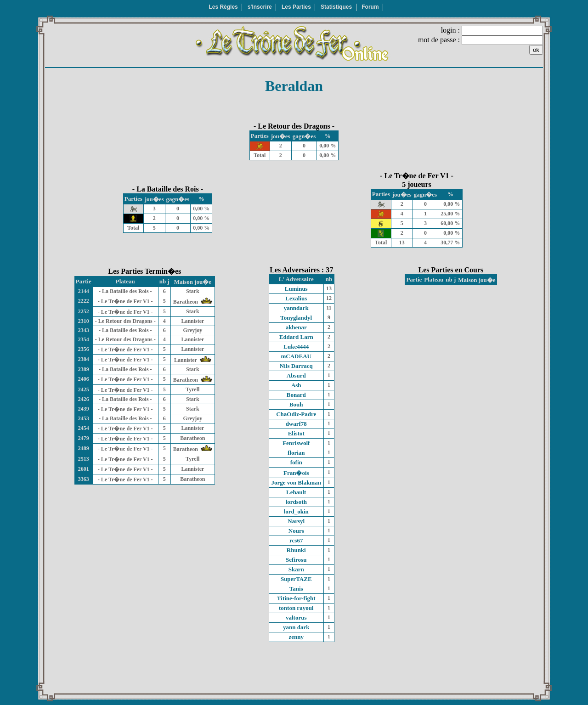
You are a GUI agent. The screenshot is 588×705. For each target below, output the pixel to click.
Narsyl (296, 521)
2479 (84, 438)
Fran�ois (296, 473)
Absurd (296, 375)
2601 (84, 469)
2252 (84, 311)
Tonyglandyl (296, 318)
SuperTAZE (296, 579)
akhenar (296, 327)
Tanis (296, 589)
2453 (84, 418)
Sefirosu (296, 560)
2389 (84, 369)
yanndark (296, 308)
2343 (84, 330)
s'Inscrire (260, 7)
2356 (84, 349)
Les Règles (223, 7)
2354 (84, 339)
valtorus (296, 618)
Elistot (296, 433)
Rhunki (296, 550)
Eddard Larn (296, 337)
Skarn (296, 569)
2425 (84, 389)
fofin (296, 462)
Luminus (296, 289)
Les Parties (296, 7)
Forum (370, 7)
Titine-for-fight (296, 598)
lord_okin (296, 511)
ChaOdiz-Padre (296, 414)
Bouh (296, 404)
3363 (84, 479)
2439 (84, 409)
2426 (84, 399)
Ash (296, 385)
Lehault (296, 492)
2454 (84, 428)
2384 (84, 359)
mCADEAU (296, 356)
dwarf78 (296, 424)
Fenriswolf (296, 443)
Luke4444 (296, 347)
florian (296, 453)
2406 (84, 379)
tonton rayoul (296, 608)
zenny (297, 637)
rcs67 (296, 540)
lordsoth (296, 502)
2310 (84, 321)
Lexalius (296, 298)
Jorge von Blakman (296, 482)
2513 (84, 459)
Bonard (296, 395)
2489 (84, 448)
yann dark (296, 627)
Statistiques (336, 7)
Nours (296, 531)
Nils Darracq (296, 366)
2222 (84, 301)
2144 (84, 291)
